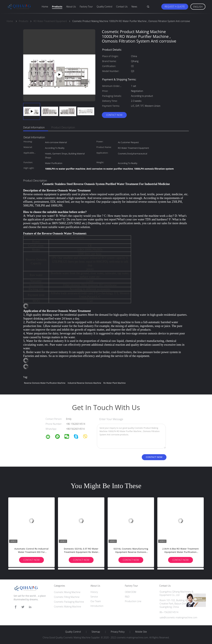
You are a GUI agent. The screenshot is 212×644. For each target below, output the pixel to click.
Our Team (96, 601)
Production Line (133, 601)
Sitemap (96, 632)
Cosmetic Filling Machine (67, 597)
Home (45, 7)
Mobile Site (141, 632)
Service (94, 597)
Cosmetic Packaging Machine (69, 602)
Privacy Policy (118, 632)
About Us (71, 7)
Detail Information (34, 127)
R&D (127, 597)
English (198, 7)
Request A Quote (175, 7)
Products (57, 7)
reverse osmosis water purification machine (45, 383)
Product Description (63, 127)
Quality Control (105, 7)
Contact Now (114, 115)
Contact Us (122, 7)
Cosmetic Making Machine (68, 607)
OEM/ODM (131, 592)
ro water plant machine (114, 383)
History (94, 592)
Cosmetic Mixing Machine (67, 592)
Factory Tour (86, 7)
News (134, 7)
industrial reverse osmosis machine (84, 383)
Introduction (97, 606)
